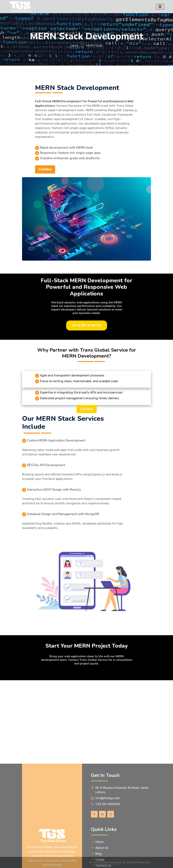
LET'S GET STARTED (87, 325)
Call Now (45, 169)
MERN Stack (94, 46)
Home (75, 46)
